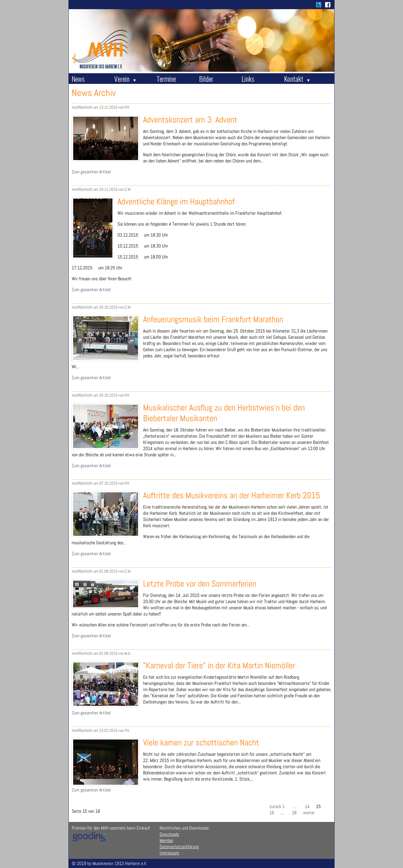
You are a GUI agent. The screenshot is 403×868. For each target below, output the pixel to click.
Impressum (169, 853)
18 (294, 813)
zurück (275, 806)
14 (307, 806)
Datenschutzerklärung (179, 847)
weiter (309, 813)
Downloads (169, 834)
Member (167, 840)
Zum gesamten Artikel (91, 172)
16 (272, 813)
